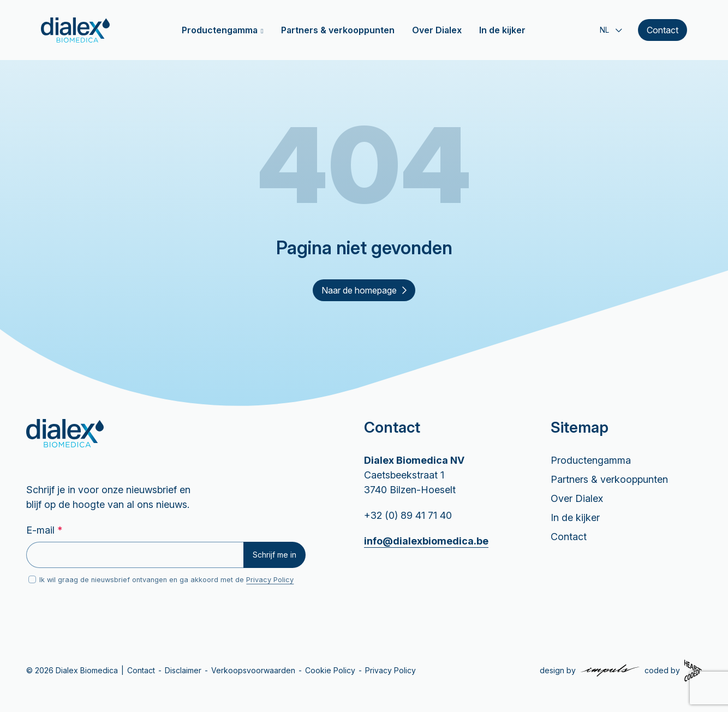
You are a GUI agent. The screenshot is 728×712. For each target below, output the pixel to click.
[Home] (75, 30)
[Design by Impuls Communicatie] (590, 671)
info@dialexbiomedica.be (426, 541)
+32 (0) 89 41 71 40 (408, 515)
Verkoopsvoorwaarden (253, 670)
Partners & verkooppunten (338, 30)
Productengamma (220, 30)
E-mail (44, 530)
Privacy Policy (270, 580)
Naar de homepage (364, 290)
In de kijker (502, 30)
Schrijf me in (275, 555)
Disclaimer (183, 670)
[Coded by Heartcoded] (673, 671)
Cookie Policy (330, 670)
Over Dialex (437, 30)
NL (604, 30)
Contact (663, 30)
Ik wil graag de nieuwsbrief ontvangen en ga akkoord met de (166, 580)
